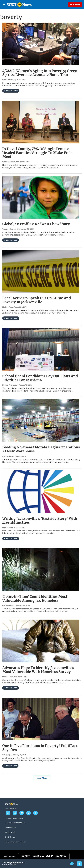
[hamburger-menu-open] (4, 5)
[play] (72, 864)
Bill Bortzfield (8, 80)
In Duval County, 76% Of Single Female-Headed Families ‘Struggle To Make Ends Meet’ (37, 153)
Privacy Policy (10, 832)
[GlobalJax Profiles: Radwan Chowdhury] (41, 197)
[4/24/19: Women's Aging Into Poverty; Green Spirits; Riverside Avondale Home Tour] (41, 44)
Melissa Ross (8, 307)
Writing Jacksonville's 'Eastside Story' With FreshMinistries (40, 520)
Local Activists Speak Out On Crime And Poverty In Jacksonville (37, 300)
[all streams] (79, 864)
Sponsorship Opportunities (15, 842)
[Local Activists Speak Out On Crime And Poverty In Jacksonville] (41, 271)
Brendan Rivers (9, 162)
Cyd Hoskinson (9, 456)
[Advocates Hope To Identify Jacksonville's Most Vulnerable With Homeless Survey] (41, 641)
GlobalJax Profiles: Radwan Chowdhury (36, 224)
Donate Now (68, 5)
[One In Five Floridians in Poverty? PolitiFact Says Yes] (41, 719)
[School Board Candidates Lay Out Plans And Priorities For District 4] (41, 349)
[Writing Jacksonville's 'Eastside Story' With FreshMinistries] (41, 492)
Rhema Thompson (10, 385)
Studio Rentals (10, 828)
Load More (42, 778)
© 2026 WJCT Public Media (14, 818)
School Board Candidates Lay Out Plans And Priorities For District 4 (40, 378)
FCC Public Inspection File (15, 823)
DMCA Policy (10, 837)
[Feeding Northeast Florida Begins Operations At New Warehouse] (41, 421)
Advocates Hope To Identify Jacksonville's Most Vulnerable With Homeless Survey (38, 670)
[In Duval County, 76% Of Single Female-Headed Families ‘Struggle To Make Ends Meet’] (41, 122)
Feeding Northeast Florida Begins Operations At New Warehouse (41, 449)
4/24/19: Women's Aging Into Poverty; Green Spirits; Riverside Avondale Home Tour (40, 73)
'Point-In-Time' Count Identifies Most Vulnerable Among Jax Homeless (35, 598)
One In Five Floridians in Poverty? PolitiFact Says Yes (40, 748)
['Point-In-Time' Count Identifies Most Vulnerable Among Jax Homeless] (41, 570)
